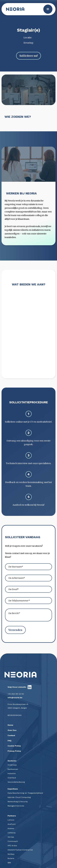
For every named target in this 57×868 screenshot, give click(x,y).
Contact (11, 735)
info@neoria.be (15, 698)
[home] (14, 9)
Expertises (13, 789)
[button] (48, 9)
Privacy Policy (14, 751)
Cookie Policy (14, 746)
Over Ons (12, 730)
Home (10, 725)
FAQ (9, 741)
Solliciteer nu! (28, 56)
